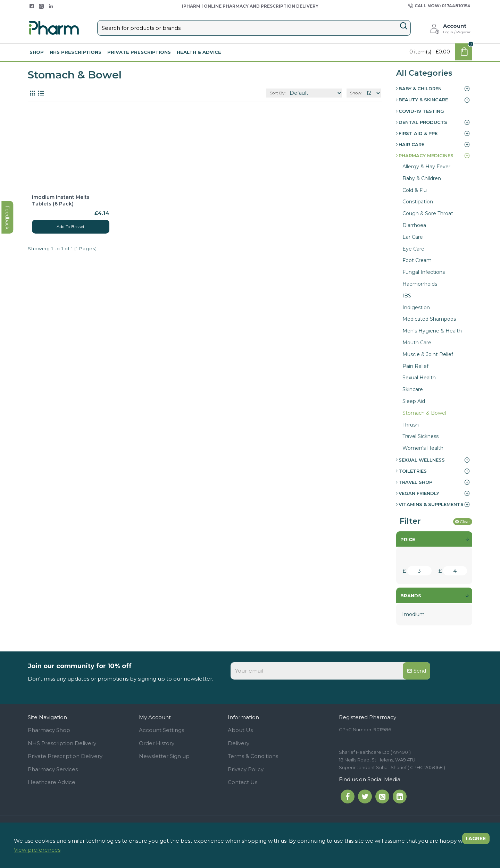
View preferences (37, 850)
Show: (358, 93)
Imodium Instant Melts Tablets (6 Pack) (61, 200)
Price (408, 539)
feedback (9, 355)
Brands (411, 596)
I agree (473, 841)
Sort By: (289, 93)
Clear (465, 521)
